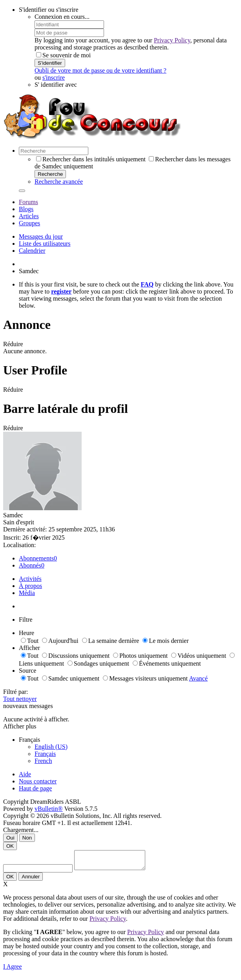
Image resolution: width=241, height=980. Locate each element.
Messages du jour (41, 236)
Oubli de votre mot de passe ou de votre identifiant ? (100, 70)
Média (27, 593)
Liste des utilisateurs (45, 244)
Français (45, 754)
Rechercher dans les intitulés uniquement (91, 159)
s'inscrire (54, 78)
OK (10, 846)
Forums (28, 202)
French (43, 761)
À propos (30, 586)
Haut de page (35, 788)
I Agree (13, 970)
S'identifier (50, 63)
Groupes (29, 223)
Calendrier (32, 251)
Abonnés (30, 565)
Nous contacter (38, 781)
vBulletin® (49, 809)
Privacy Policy (172, 40)
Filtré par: (16, 692)
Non (27, 838)
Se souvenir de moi (63, 55)
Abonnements (36, 558)
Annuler (31, 880)
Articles (29, 216)
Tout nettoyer (20, 699)
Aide (25, 774)
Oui (10, 838)
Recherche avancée (59, 182)
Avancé (198, 678)
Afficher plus (20, 726)
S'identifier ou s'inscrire (49, 10)
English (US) (51, 747)
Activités (30, 579)
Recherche (50, 174)
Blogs (26, 209)
